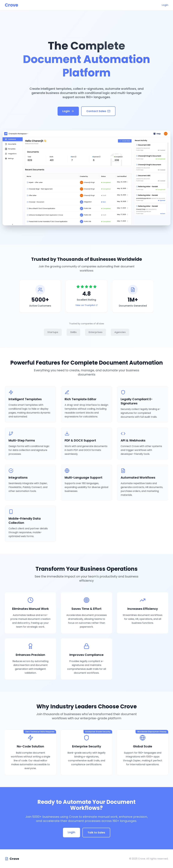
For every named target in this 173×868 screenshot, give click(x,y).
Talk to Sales (96, 832)
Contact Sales (98, 112)
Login (165, 5)
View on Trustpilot (86, 305)
